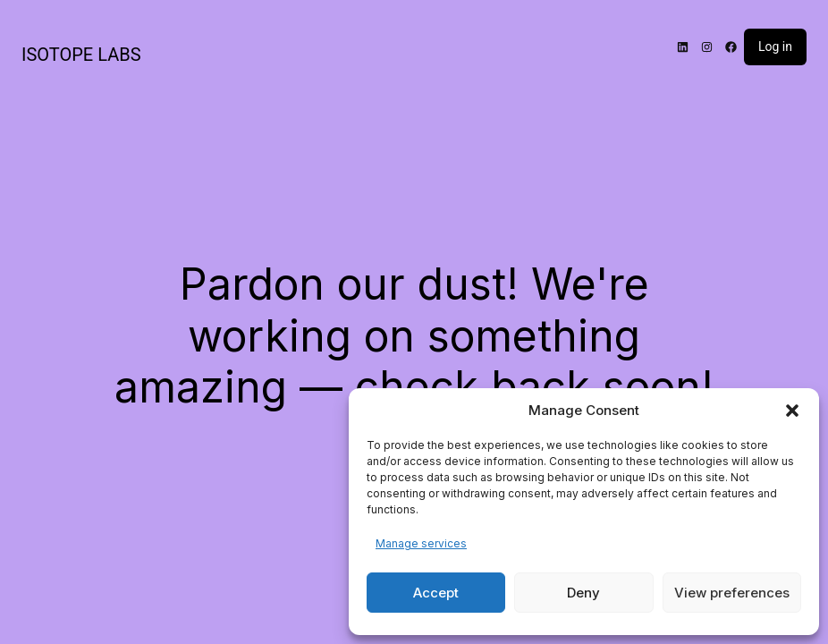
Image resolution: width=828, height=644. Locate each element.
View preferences (732, 593)
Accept (436, 593)
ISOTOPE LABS (81, 55)
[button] (792, 411)
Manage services (421, 543)
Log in (775, 47)
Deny (583, 593)
